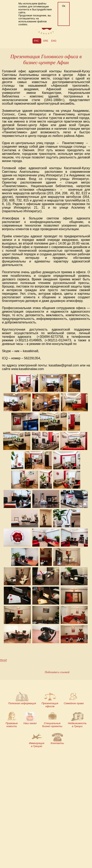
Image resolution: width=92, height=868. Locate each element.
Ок (64, 6)
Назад (3, 660)
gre (46, 41)
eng (54, 41)
